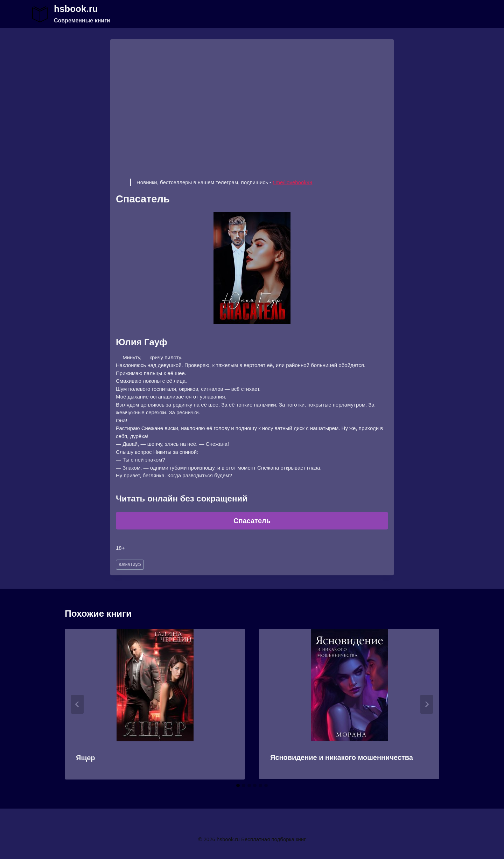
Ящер (86, 758)
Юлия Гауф (130, 564)
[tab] (238, 785)
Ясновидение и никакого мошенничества (342, 757)
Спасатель (252, 521)
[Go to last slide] (77, 704)
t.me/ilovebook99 (292, 182)
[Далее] (427, 704)
